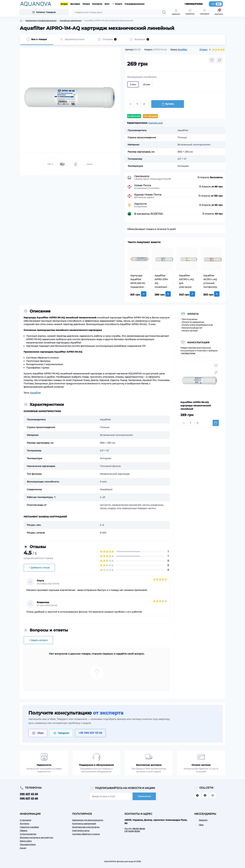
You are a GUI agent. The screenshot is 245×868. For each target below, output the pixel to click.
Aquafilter (182, 50)
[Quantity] (137, 111)
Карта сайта (26, 841)
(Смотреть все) (155, 123)
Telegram (203, 820)
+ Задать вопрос (38, 640)
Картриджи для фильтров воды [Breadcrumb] (41, 21)
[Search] (164, 12)
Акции (64, 4)
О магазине (25, 820)
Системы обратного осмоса (86, 834)
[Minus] (131, 111)
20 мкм (147, 92)
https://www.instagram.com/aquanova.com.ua (213, 795)
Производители (28, 844)
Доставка (75, 4)
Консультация (198, 342)
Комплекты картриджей (84, 824)
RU (219, 4)
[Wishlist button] (212, 67)
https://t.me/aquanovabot (197, 795)
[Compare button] (219, 67)
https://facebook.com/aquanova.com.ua (205, 795)
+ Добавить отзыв (39, 568)
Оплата (86, 4)
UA (213, 4)
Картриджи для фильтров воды (88, 820)
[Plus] (144, 111)
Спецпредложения (135, 4)
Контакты (97, 4)
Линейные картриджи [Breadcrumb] (70, 21)
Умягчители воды (81, 831)
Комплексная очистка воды (86, 827)
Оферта (24, 831)
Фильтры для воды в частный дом (36, 837)
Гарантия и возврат (29, 827)
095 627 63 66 (29, 794)
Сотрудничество (28, 834)
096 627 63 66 (29, 798)
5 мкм (133, 92)
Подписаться (144, 796)
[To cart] (216, 423)
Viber (201, 825)
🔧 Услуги (117, 4)
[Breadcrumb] (21, 21)
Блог (107, 4)
